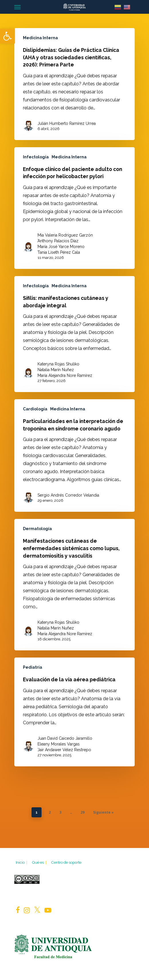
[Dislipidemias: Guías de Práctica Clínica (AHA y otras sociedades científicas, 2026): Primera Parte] (74, 84)
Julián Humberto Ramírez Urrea (67, 123)
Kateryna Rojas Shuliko (58, 364)
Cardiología (35, 409)
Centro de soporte (66, 862)
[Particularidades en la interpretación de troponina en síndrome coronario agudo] (74, 455)
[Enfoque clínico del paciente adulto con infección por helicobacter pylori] (74, 208)
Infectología (36, 157)
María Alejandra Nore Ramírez (65, 375)
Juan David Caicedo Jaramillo (65, 738)
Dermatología (37, 529)
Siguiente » (103, 812)
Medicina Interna (40, 38)
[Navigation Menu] (17, 7)
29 (83, 812)
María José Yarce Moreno (61, 247)
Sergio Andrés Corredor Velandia (68, 495)
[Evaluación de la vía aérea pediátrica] (74, 712)
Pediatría (33, 667)
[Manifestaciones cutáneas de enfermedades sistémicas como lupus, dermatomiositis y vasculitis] (74, 585)
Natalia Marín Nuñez (56, 370)
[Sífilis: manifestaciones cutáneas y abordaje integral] (74, 334)
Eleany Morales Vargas (59, 744)
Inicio (22, 862)
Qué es (40, 862)
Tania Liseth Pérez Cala (59, 252)
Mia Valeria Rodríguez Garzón (65, 235)
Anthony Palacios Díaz (58, 241)
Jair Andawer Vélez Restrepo (64, 750)
